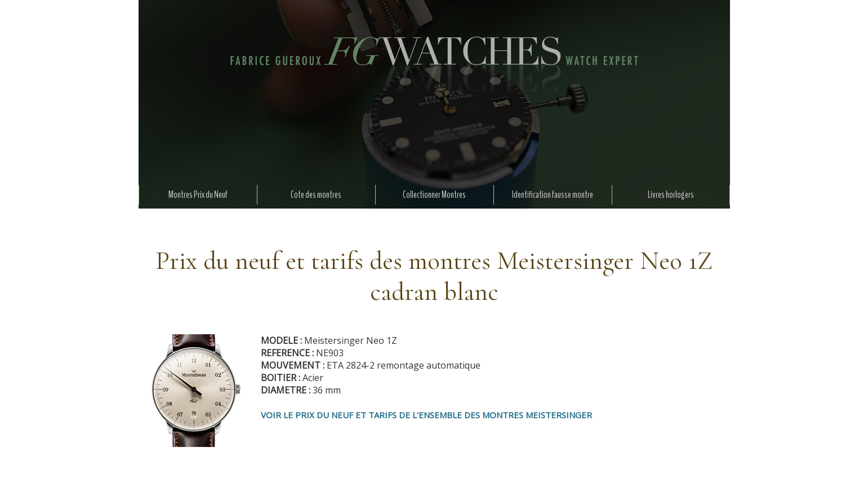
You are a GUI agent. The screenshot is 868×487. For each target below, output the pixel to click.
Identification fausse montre (553, 195)
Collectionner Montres (434, 195)
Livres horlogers (671, 195)
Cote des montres (316, 195)
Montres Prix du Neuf (198, 195)
